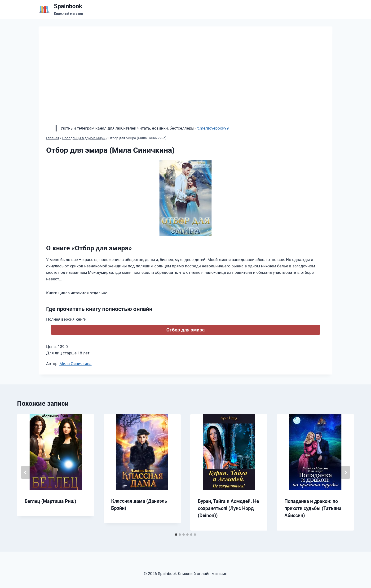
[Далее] (345, 472)
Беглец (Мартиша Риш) (50, 501)
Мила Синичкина (75, 364)
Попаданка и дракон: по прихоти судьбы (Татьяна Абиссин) (313, 508)
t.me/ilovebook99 (213, 128)
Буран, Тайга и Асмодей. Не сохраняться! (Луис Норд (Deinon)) (228, 508)
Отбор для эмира (185, 330)
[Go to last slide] (26, 472)
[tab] (176, 535)
